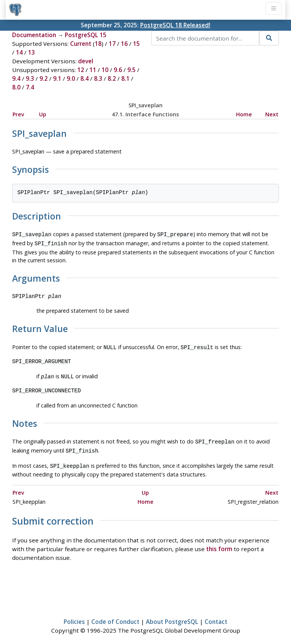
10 (105, 70)
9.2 (44, 78)
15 (136, 44)
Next (272, 114)
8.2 (112, 78)
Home (244, 114)
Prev (18, 114)
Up (43, 114)
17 (112, 44)
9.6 (118, 70)
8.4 (84, 78)
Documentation (34, 35)
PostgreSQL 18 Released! (175, 25)
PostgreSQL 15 (86, 35)
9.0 (71, 78)
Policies (74, 616)
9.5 (131, 70)
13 (31, 52)
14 (19, 52)
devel (86, 61)
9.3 (30, 78)
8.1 (125, 78)
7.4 (30, 87)
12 (81, 70)
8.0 (16, 87)
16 (124, 44)
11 (93, 70)
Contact (216, 616)
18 (98, 44)
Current (81, 44)
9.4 (16, 78)
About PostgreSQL (172, 616)
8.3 (98, 78)
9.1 (57, 78)
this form (219, 544)
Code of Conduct (115, 616)
